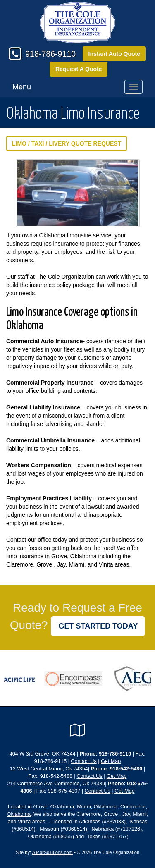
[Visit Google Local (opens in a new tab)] (77, 730)
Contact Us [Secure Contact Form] (83, 761)
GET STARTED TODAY (98, 626)
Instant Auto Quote (114, 54)
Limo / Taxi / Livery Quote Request (67, 143)
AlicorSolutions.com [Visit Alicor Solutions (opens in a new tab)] (52, 852)
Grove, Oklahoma (54, 807)
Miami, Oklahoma (97, 807)
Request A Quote (79, 69)
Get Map (111, 761)
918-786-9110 (50, 54)
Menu (22, 87)
